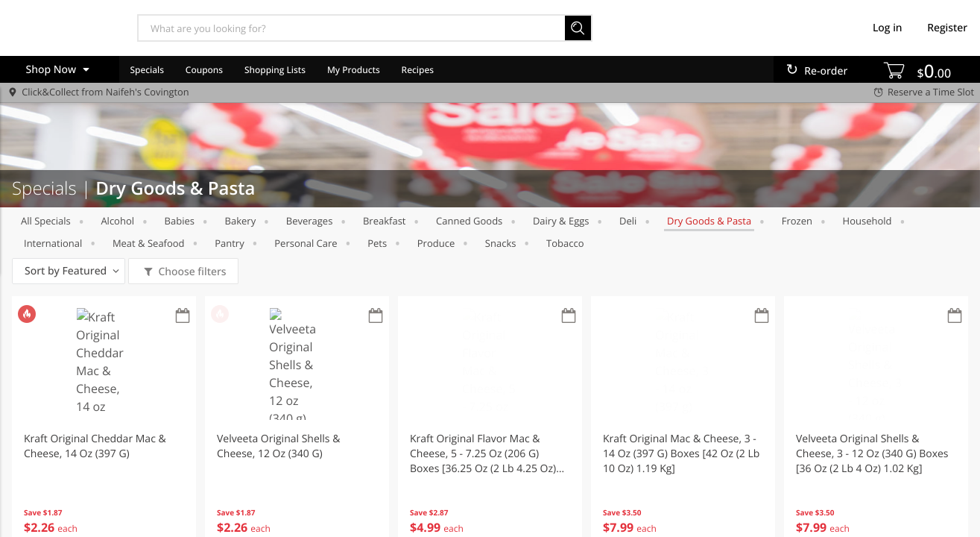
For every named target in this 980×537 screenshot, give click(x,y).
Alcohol (117, 221)
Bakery (241, 221)
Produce (436, 243)
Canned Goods (469, 221)
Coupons (204, 70)
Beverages (310, 221)
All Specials (46, 221)
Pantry (229, 243)
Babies (180, 221)
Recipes (418, 70)
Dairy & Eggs (561, 221)
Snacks (501, 243)
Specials (147, 70)
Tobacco (565, 243)
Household (867, 221)
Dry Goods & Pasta (709, 221)
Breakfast (385, 221)
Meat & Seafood (149, 243)
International (53, 243)
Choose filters (191, 272)
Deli (628, 221)
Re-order (826, 71)
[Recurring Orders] (183, 317)
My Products (354, 70)
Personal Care (306, 243)
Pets (377, 243)
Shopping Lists (275, 70)
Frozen (797, 221)
